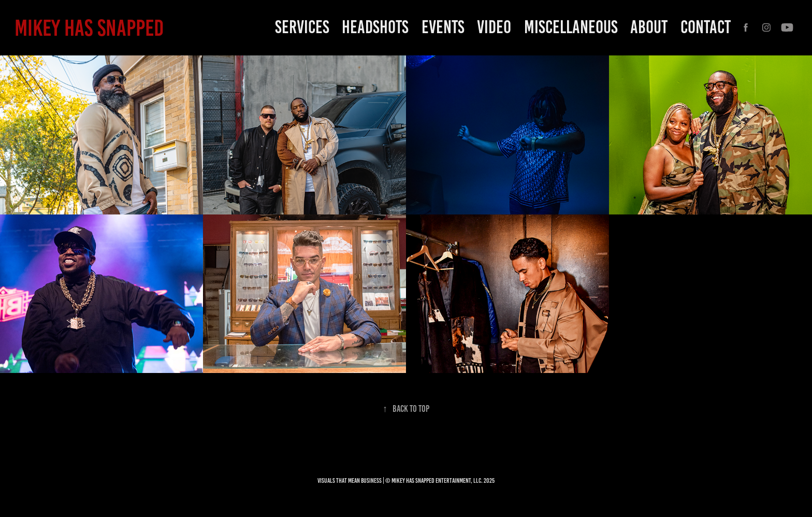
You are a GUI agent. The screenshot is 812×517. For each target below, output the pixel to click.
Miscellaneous (571, 27)
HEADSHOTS (375, 27)
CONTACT (706, 27)
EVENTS (443, 27)
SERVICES (302, 27)
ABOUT (649, 27)
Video (494, 27)
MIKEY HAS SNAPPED (89, 28)
